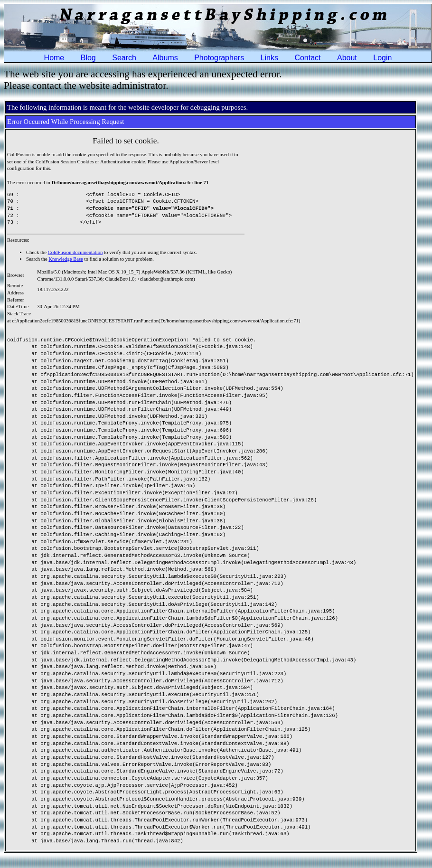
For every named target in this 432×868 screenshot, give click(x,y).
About (347, 58)
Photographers (219, 58)
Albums (165, 58)
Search (124, 58)
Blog (88, 58)
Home (54, 58)
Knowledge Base (66, 259)
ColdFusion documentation (75, 252)
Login (382, 58)
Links (269, 58)
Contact (307, 58)
